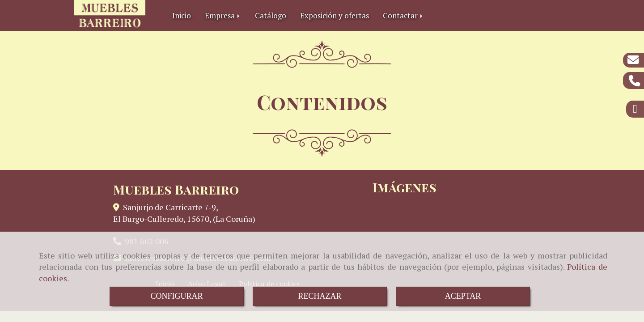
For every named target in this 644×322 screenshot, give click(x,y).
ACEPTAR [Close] (463, 296)
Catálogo (271, 15)
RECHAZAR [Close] (320, 296)
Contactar (403, 15)
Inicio (182, 15)
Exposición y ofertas (335, 15)
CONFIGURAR (176, 296)
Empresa (223, 15)
